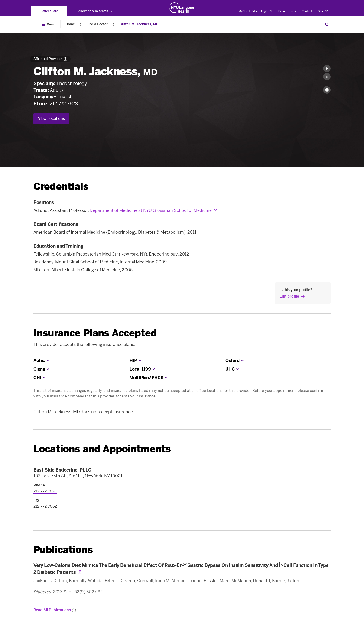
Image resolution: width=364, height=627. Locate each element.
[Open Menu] (48, 24)
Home (70, 24)
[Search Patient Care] (327, 24)
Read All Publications (55, 610)
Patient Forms (287, 11)
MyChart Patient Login (255, 11)
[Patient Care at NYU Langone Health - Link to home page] (182, 8)
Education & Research (94, 11)
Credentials (61, 186)
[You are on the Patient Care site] (49, 11)
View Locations (51, 119)
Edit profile (289, 296)
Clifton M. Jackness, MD (139, 24)
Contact (307, 11)
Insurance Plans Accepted (95, 333)
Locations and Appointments (102, 449)
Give (323, 11)
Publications (63, 550)
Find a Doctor (97, 24)
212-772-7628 (64, 104)
